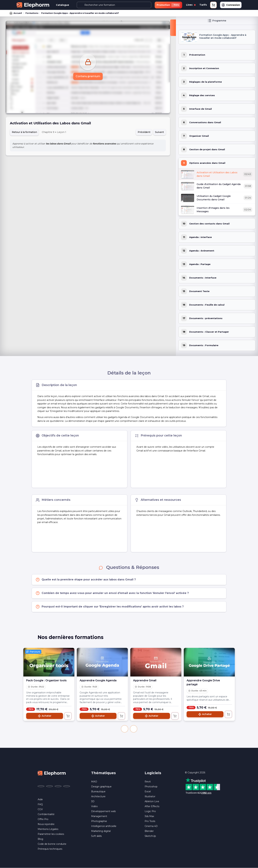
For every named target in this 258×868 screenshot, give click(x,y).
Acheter (45, 716)
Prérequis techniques (50, 849)
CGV (40, 809)
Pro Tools (150, 821)
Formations (32, 13)
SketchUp (150, 836)
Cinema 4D (151, 826)
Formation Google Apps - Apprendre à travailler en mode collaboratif (80, 13)
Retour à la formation (24, 132)
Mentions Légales (48, 829)
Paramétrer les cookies (51, 834)
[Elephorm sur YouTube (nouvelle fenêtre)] (58, 786)
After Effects (152, 806)
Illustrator (150, 796)
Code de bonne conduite (52, 844)
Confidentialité (46, 814)
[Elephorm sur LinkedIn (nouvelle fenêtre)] (67, 786)
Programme (217, 21)
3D (93, 801)
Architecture (98, 796)
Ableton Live (152, 801)
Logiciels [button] (153, 773)
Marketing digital (101, 831)
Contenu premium (88, 76)
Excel (148, 791)
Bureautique (98, 791)
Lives (191, 5)
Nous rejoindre (46, 824)
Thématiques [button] (103, 773)
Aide (40, 799)
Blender (149, 831)
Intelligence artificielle (104, 826)
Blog (40, 839)
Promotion (168, 5)
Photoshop (151, 787)
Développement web (103, 811)
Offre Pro (43, 819)
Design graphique (101, 787)
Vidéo (94, 806)
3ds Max (149, 816)
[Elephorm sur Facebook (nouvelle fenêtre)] (41, 786)
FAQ (40, 804)
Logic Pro (150, 811)
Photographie (99, 821)
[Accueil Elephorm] (52, 773)
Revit (148, 782)
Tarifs (203, 5)
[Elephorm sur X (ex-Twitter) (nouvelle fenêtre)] (50, 786)
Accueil (16, 13)
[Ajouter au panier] (68, 716)
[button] (125, 729)
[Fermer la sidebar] (173, 28)
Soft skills (96, 836)
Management (99, 816)
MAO (94, 782)
